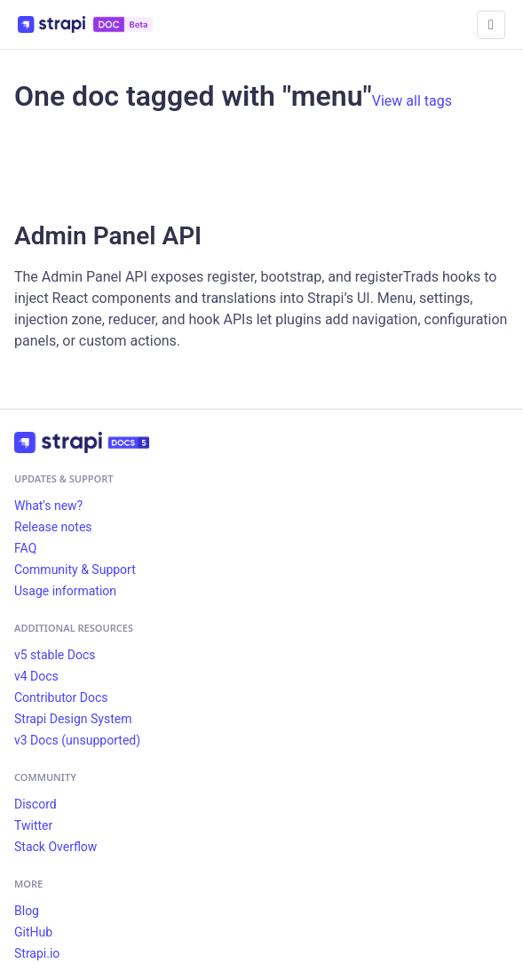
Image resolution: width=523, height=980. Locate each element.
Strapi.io (37, 953)
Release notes (53, 527)
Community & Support (75, 570)
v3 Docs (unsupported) (77, 740)
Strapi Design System (73, 719)
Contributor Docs (61, 697)
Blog (27, 911)
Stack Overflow (55, 847)
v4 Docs (36, 676)
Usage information (65, 591)
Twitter (33, 825)
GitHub (33, 932)
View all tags (412, 101)
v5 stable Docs (55, 655)
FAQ (25, 548)
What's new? (48, 506)
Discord (36, 804)
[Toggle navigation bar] (491, 25)
